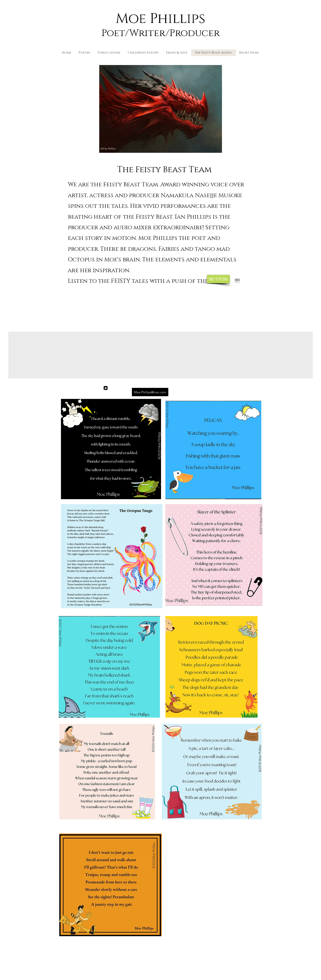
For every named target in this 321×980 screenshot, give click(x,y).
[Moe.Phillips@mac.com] (150, 392)
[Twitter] (106, 388)
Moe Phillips (160, 19)
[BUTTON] (218, 279)
